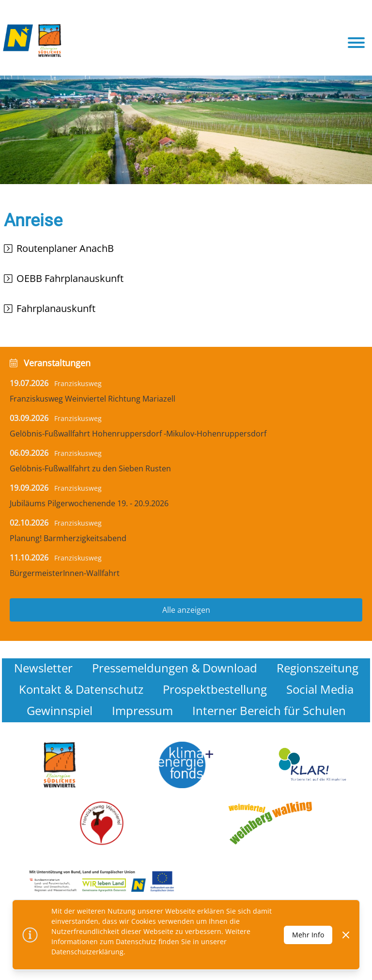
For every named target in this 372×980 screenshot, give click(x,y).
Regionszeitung (318, 668)
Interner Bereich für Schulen (269, 710)
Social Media (320, 689)
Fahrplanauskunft (56, 308)
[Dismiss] (346, 935)
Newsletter (43, 668)
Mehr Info (308, 935)
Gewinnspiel (60, 710)
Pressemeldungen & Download (175, 668)
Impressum (142, 710)
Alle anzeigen (186, 610)
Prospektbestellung (215, 689)
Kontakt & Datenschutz (81, 689)
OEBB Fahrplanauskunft (70, 278)
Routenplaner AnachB (65, 248)
